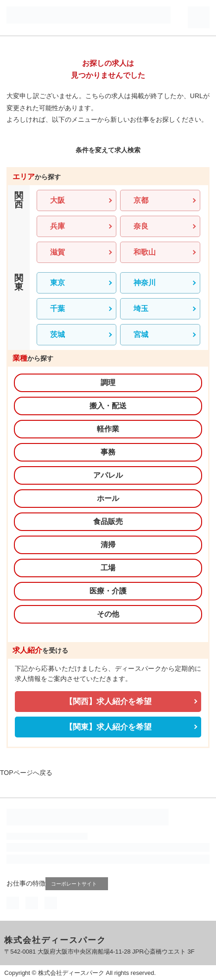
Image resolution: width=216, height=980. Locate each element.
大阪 (57, 200)
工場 (108, 568)
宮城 (141, 334)
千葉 (57, 309)
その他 (108, 614)
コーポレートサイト (78, 883)
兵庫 (57, 226)
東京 (57, 283)
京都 (141, 200)
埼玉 (141, 309)
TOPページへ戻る (26, 773)
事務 (108, 452)
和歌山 (145, 252)
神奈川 (145, 283)
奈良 (141, 226)
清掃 (108, 545)
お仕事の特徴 (26, 883)
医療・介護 (108, 591)
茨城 (57, 334)
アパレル (108, 475)
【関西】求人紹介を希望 (108, 702)
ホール (108, 498)
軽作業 (108, 429)
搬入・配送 (108, 406)
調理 (108, 383)
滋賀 (57, 252)
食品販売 (108, 521)
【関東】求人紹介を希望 (108, 727)
